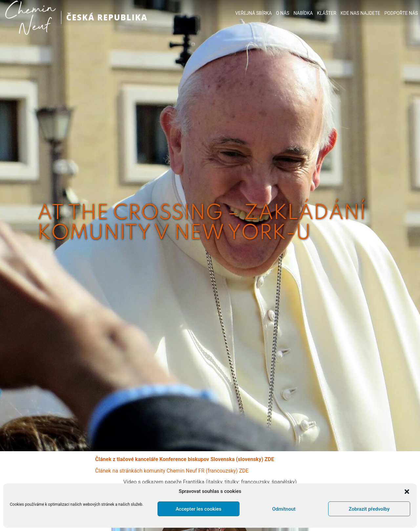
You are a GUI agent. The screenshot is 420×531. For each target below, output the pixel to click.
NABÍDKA (303, 13)
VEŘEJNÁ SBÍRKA (253, 13)
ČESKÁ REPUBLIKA (107, 17)
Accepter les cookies (199, 509)
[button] (407, 492)
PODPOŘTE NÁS (401, 13)
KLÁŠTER (327, 13)
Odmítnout (284, 509)
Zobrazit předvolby (369, 509)
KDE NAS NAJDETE (360, 13)
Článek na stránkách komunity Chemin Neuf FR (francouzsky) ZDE (172, 471)
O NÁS (283, 13)
